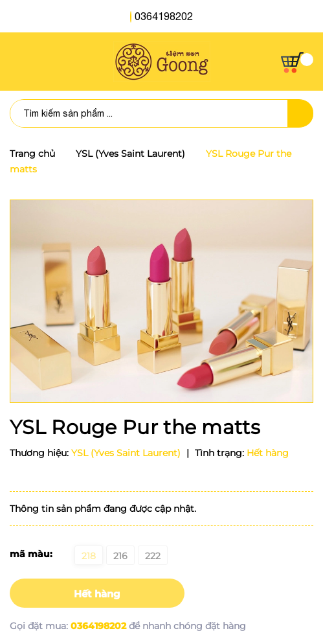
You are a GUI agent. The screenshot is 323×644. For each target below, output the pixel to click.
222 (153, 556)
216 (120, 556)
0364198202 (164, 16)
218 (89, 556)
